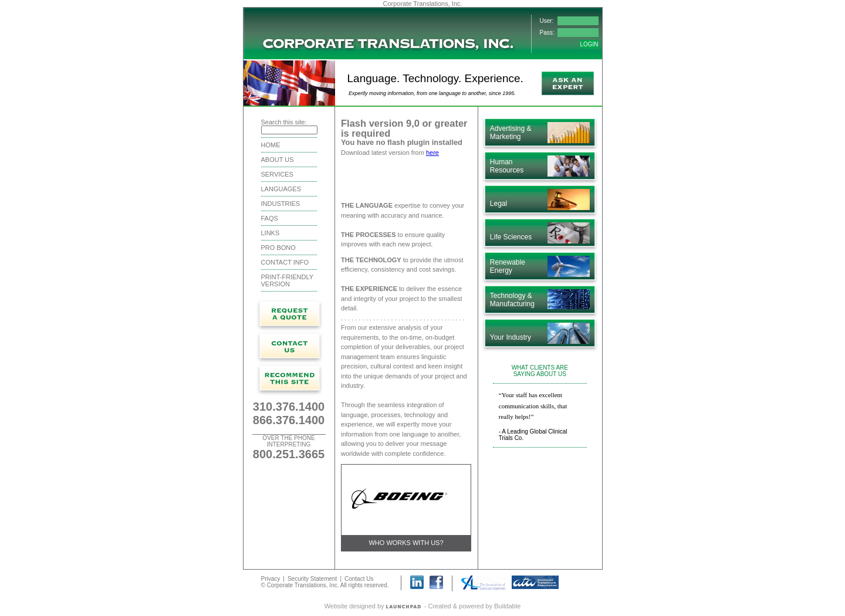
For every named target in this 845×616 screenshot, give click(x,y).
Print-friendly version (287, 280)
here (432, 153)
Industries (281, 204)
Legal (498, 204)
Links (271, 233)
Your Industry (511, 337)
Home (271, 145)
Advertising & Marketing (511, 133)
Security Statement (312, 578)
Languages (281, 189)
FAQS (270, 218)
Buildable (507, 605)
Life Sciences (511, 237)
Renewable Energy (508, 266)
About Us (278, 160)
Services (277, 174)
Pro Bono (278, 248)
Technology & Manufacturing (512, 300)
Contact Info (285, 262)
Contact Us (359, 578)
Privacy (271, 578)
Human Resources (507, 166)
